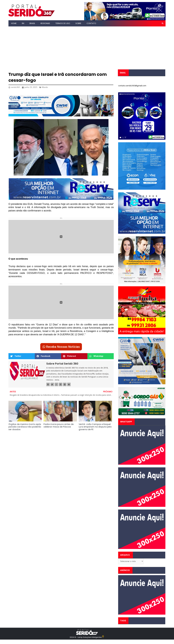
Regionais (45, 23)
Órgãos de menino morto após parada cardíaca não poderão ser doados (25, 427)
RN (23, 23)
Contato (91, 23)
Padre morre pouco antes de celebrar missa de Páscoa (59, 426)
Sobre (78, 23)
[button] (163, 23)
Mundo (45, 87)
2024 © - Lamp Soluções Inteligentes (86, 637)
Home (14, 23)
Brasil (32, 23)
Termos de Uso (63, 23)
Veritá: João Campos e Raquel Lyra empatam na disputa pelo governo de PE (95, 427)
